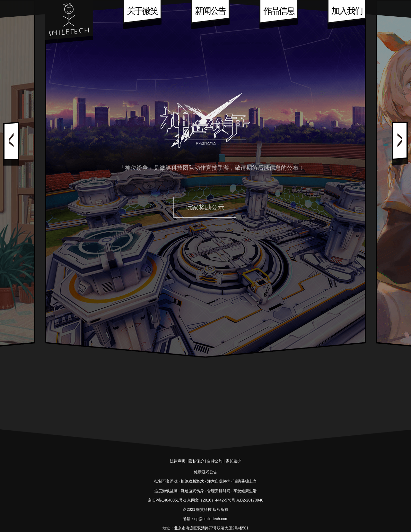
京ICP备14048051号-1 (167, 500)
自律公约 (215, 461)
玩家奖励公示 (205, 207)
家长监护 (233, 461)
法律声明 (178, 461)
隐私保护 (196, 461)
